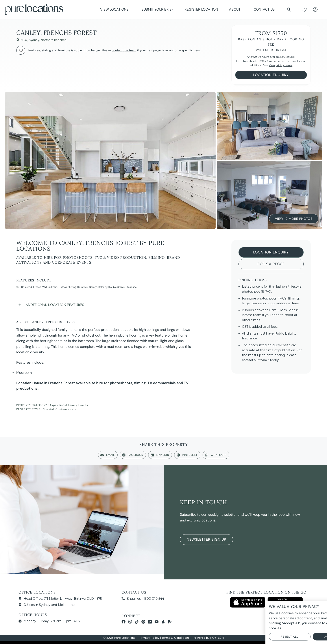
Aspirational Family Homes (69, 405)
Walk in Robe (50, 287)
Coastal (48, 409)
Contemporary (66, 409)
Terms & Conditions (176, 638)
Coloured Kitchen (31, 287)
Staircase (131, 287)
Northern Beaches (54, 40)
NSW (24, 40)
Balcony (103, 287)
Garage (93, 287)
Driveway (83, 287)
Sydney (34, 40)
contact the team (124, 50)
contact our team (254, 360)
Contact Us (264, 9)
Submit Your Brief (158, 9)
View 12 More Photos (294, 218)
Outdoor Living (67, 287)
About (236, 9)
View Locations (115, 9)
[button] (289, 9)
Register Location (201, 9)
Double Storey (116, 287)
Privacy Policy (150, 638)
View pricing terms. (281, 65)
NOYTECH (217, 638)
